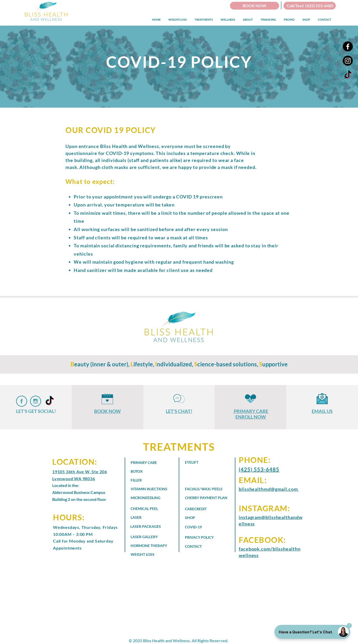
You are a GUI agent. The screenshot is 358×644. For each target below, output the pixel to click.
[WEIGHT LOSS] (147, 554)
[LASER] (147, 517)
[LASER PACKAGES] (150, 527)
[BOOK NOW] (255, 6)
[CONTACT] (204, 546)
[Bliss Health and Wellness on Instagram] (36, 401)
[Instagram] (348, 61)
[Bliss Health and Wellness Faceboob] (22, 401)
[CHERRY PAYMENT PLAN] (209, 498)
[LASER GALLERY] (150, 537)
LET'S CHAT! (179, 411)
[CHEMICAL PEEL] (151, 509)
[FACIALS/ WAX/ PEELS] (204, 489)
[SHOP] (206, 518)
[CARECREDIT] (206, 509)
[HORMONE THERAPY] (154, 546)
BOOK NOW (107, 411)
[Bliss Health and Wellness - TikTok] (348, 75)
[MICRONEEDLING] (150, 498)
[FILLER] (147, 480)
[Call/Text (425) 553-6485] (310, 6)
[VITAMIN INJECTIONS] (151, 489)
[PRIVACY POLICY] (204, 537)
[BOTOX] (147, 471)
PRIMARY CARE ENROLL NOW (251, 414)
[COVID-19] (201, 527)
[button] (178, 20)
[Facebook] (348, 46)
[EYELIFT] (201, 462)
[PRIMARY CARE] (147, 463)
